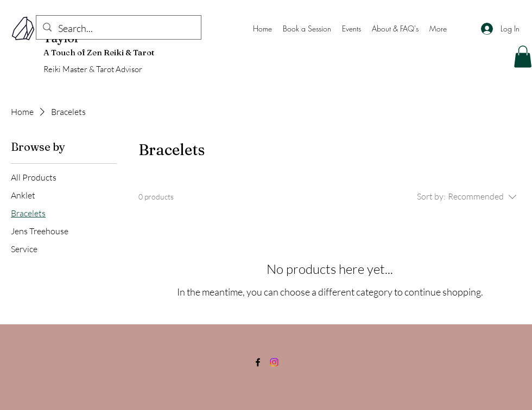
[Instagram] (274, 362)
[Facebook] (258, 362)
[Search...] (118, 29)
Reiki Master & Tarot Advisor (93, 69)
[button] (523, 57)
